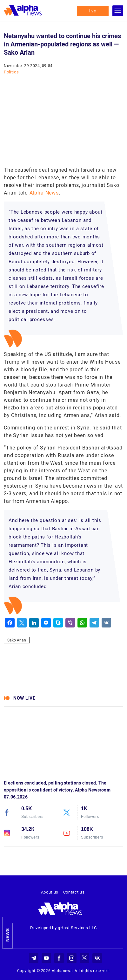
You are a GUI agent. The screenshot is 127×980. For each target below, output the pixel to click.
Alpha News (43, 193)
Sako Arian (17, 640)
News (8, 935)
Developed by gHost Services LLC (63, 928)
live (93, 11)
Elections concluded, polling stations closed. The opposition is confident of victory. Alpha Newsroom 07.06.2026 (57, 790)
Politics (11, 72)
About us (50, 892)
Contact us (74, 892)
